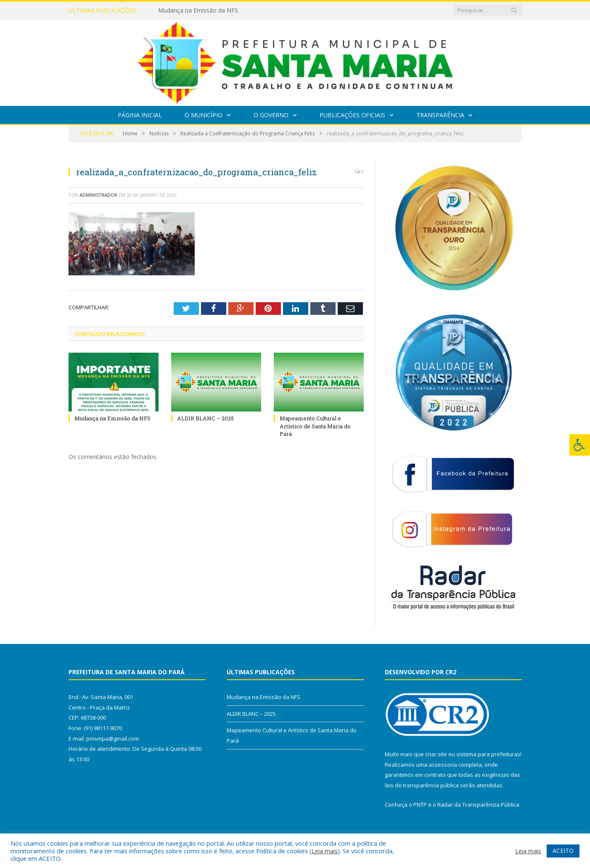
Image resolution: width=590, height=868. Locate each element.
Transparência (440, 115)
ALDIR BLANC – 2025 (205, 418)
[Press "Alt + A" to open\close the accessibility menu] (580, 445)
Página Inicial (140, 115)
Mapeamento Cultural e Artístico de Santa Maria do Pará (315, 426)
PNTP (420, 805)
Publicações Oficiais (352, 115)
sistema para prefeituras (488, 754)
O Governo (271, 115)
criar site (436, 754)
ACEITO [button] (563, 851)
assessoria (443, 765)
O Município (204, 115)
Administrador (98, 195)
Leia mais (325, 851)
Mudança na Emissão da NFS (198, 11)
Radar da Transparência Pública (478, 805)
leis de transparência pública (422, 785)
